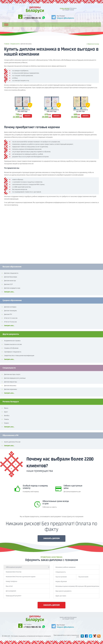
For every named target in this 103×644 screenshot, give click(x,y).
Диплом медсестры (11, 382)
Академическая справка (12, 341)
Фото (20, 108)
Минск (6, 408)
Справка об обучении (11, 348)
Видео (26, 108)
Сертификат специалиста (13, 352)
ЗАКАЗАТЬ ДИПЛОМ (51, 538)
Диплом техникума (10, 311)
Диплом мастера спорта (12, 374)
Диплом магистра (10, 281)
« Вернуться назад (93, 44)
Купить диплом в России (12, 442)
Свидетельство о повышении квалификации (19, 356)
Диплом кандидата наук (12, 288)
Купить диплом (64, 8)
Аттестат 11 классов (11, 318)
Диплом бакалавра (11, 277)
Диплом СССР (8, 284)
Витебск (7, 416)
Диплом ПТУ (8, 314)
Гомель (6, 419)
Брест (6, 412)
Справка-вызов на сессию (13, 344)
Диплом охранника (11, 389)
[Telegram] (63, 17)
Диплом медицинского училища (15, 378)
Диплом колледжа (10, 307)
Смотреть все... (9, 292)
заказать (27, 116)
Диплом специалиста (11, 273)
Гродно (6, 423)
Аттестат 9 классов (10, 322)
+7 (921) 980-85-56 (34, 18)
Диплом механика (10, 386)
